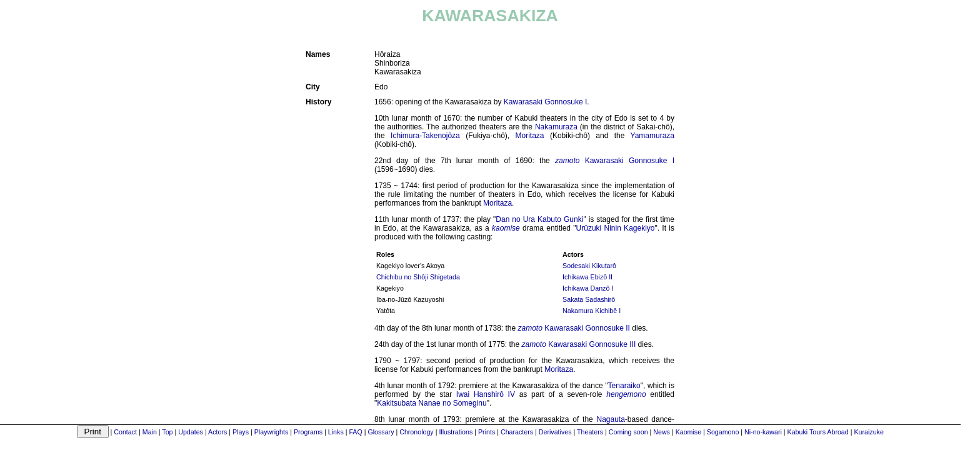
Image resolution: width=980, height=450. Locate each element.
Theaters (590, 432)
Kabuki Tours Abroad (818, 432)
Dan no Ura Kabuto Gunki (539, 219)
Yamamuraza (652, 136)
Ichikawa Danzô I (588, 288)
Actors (217, 432)
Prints (487, 432)
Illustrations (456, 432)
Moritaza (530, 136)
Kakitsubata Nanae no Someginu (432, 403)
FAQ (355, 432)
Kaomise (688, 432)
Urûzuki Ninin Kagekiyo (616, 228)
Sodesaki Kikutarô (589, 266)
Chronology (417, 432)
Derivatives (555, 432)
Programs (308, 432)
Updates (191, 432)
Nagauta (610, 419)
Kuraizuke (868, 432)
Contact (125, 432)
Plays (241, 432)
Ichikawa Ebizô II (587, 277)
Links (336, 432)
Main (150, 432)
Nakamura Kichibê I (592, 311)
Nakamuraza (556, 127)
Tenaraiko (624, 386)
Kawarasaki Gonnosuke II (587, 328)
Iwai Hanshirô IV (486, 394)
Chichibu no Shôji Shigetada (418, 277)
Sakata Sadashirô (589, 299)
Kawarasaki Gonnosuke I (545, 102)
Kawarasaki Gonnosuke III (592, 344)
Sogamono (723, 432)
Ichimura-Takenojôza (425, 136)
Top (167, 432)
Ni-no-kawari (763, 432)
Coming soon (628, 432)
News (662, 432)
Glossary (381, 432)
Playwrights (271, 432)
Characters (517, 432)
